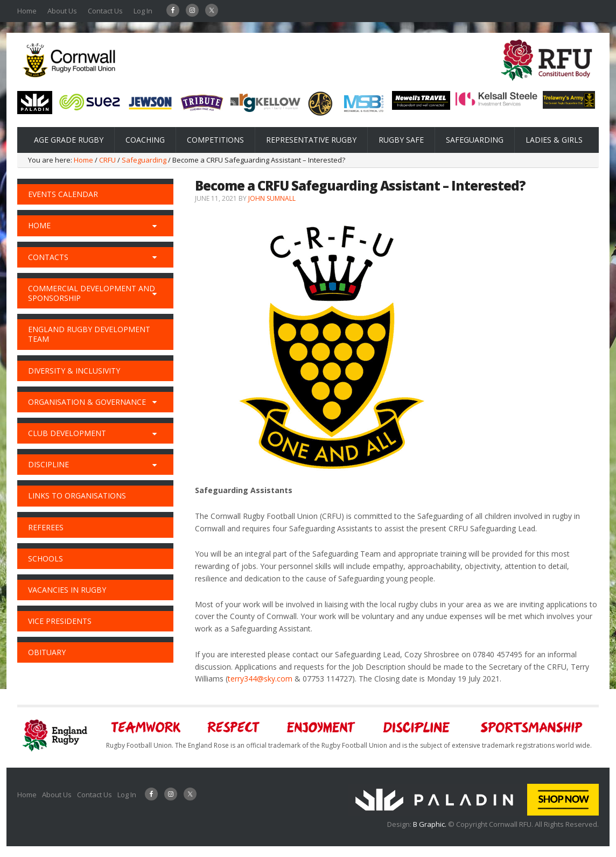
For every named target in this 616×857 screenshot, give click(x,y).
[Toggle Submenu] (155, 226)
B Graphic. (430, 824)
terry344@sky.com (260, 679)
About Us (62, 11)
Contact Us (105, 11)
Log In (143, 11)
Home (27, 11)
